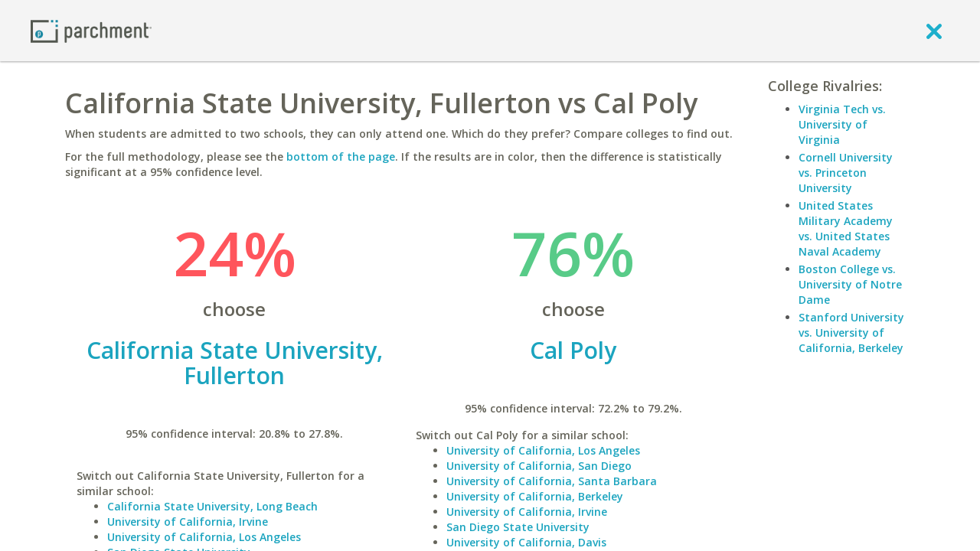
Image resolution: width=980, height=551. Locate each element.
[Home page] (91, 30)
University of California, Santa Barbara (552, 481)
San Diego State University (518, 527)
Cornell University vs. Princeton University (846, 173)
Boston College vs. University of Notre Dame (850, 284)
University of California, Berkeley (535, 496)
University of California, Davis (526, 542)
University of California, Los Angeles (204, 537)
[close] (934, 31)
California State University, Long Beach (212, 506)
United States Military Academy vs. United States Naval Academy (846, 228)
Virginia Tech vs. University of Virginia (842, 124)
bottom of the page (341, 156)
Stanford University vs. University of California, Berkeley (851, 333)
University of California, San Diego (539, 466)
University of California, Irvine (188, 522)
